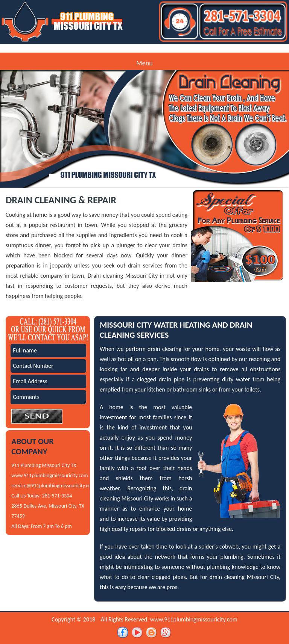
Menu (144, 63)
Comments (48, 397)
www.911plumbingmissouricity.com (49, 475)
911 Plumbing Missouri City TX (44, 465)
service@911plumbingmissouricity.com (53, 486)
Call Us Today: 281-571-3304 (42, 496)
